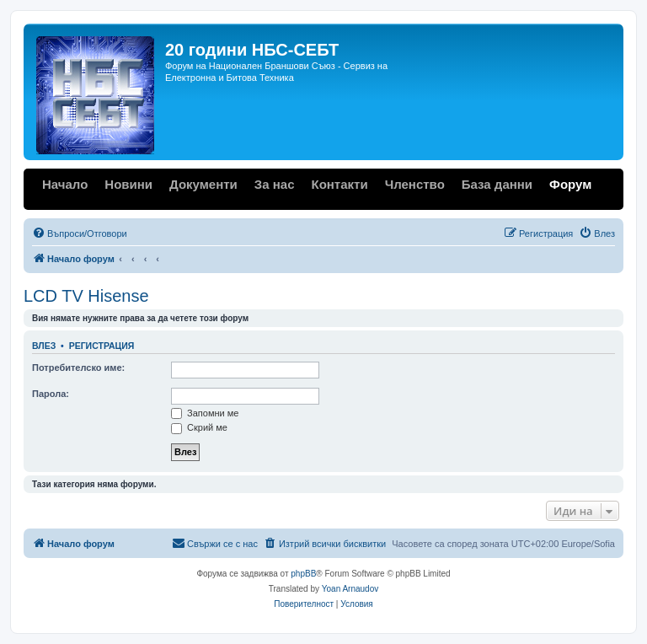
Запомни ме (205, 413)
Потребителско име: (78, 368)
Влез (44, 346)
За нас (275, 184)
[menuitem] (80, 233)
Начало (65, 184)
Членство (415, 184)
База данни (497, 184)
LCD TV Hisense (86, 296)
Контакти (339, 184)
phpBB (303, 574)
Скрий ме (199, 427)
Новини (128, 184)
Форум (570, 184)
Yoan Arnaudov (350, 589)
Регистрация (102, 346)
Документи (203, 184)
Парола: (51, 394)
